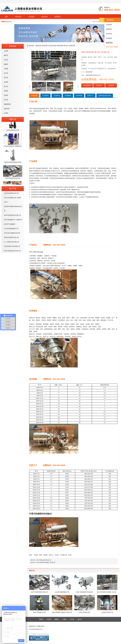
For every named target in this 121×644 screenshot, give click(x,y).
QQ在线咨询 (87, 85)
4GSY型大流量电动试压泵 (12, 233)
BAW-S (51, 555)
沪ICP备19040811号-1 (36, 629)
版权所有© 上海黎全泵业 (37, 626)
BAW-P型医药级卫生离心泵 (12, 215)
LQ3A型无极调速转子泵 (11, 229)
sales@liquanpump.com (93, 75)
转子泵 (6, 73)
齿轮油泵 (7, 109)
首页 (6, 17)
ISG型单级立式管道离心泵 (12, 246)
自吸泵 (6, 91)
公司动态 (31, 17)
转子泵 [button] (9, 22)
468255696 (89, 72)
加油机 (6, 82)
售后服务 (109, 38)
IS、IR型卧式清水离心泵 (12, 242)
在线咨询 (109, 25)
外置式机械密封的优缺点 (40, 514)
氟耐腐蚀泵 (7, 104)
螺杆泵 (6, 55)
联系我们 (58, 17)
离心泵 (6, 86)
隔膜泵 (6, 64)
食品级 (45, 555)
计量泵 (6, 69)
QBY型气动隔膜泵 (10, 224)
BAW (70, 555)
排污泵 (6, 100)
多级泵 (6, 95)
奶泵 (41, 555)
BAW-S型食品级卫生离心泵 (12, 251)
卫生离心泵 (64, 555)
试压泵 (6, 60)
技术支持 (44, 17)
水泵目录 (18, 17)
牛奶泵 (36, 555)
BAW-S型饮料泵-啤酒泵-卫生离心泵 (46, 562)
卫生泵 (6, 51)
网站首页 (38, 46)
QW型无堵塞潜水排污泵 (11, 193)
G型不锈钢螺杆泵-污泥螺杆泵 (13, 220)
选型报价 (111, 85)
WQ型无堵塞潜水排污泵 (11, 237)
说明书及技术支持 (105, 96)
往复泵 (6, 113)
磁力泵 (6, 78)
